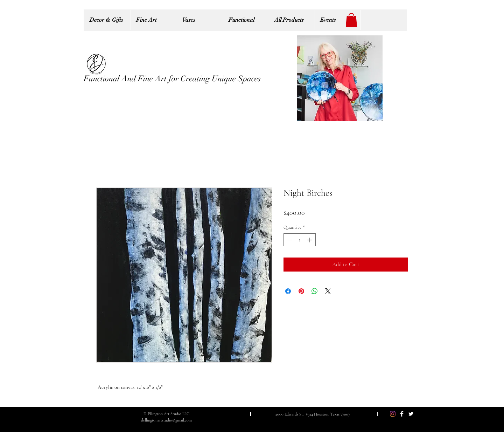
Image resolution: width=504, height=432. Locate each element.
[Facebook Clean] (402, 414)
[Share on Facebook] (288, 291)
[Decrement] (289, 240)
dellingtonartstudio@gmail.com (166, 420)
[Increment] (310, 240)
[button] (351, 20)
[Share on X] (328, 291)
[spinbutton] (300, 240)
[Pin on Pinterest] (301, 291)
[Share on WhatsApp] (315, 291)
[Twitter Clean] (411, 414)
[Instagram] (393, 414)
